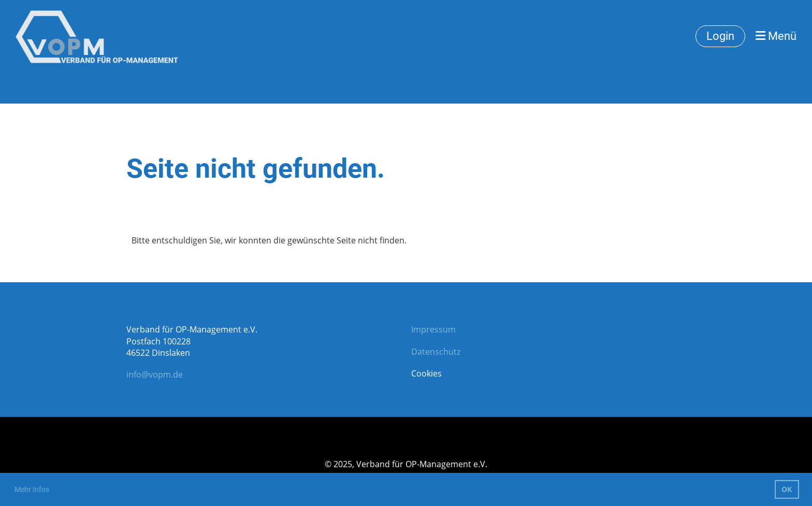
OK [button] (787, 489)
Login (720, 36)
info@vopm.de (155, 374)
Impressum (433, 329)
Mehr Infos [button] (32, 489)
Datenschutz (436, 352)
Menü (776, 36)
